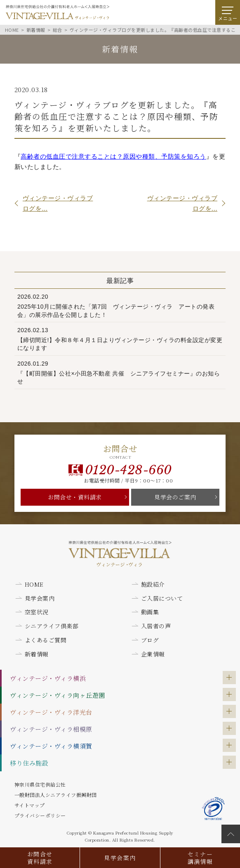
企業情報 (153, 654)
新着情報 (37, 654)
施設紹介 (153, 584)
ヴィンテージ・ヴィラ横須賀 (51, 746)
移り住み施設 (29, 763)
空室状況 (37, 612)
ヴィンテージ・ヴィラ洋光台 (51, 712)
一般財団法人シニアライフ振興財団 (56, 795)
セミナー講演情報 (200, 858)
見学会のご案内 (175, 497)
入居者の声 (156, 626)
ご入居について (162, 598)
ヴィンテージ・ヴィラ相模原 (51, 729)
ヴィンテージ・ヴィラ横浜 (48, 678)
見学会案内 (120, 858)
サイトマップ (30, 805)
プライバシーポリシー (40, 815)
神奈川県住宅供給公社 (40, 784)
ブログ (150, 640)
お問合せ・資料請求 (75, 497)
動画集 (150, 612)
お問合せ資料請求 (40, 858)
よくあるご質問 (46, 640)
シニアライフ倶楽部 (52, 626)
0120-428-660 (128, 470)
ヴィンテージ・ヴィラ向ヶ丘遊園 (58, 695)
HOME (34, 584)
